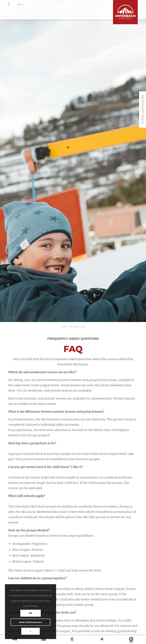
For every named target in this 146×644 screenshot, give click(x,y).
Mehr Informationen (30, 622)
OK (31, 613)
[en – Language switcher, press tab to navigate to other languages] (23, 4)
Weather (102, 640)
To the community (143, 109)
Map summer (44, 640)
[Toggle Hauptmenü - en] (73, 5)
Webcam (131, 640)
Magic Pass (15, 640)
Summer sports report (73, 640)
